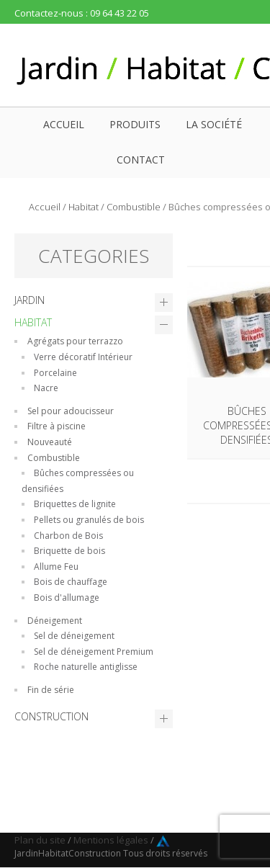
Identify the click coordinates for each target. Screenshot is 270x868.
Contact (141, 160)
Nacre (46, 388)
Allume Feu (56, 567)
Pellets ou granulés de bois (89, 520)
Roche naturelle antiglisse (86, 667)
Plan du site (40, 840)
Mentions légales (111, 840)
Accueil (64, 124)
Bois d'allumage (67, 598)
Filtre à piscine (57, 426)
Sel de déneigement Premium (94, 652)
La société (214, 124)
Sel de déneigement (74, 636)
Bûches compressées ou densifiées (78, 481)
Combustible (134, 207)
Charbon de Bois (68, 536)
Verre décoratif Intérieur (83, 357)
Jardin (30, 300)
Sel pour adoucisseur (71, 411)
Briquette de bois (69, 551)
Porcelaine (55, 373)
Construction (51, 716)
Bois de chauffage (71, 582)
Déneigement (55, 621)
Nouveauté (50, 442)
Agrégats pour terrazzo (75, 341)
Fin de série (51, 690)
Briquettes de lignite (75, 504)
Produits (135, 124)
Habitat (84, 207)
